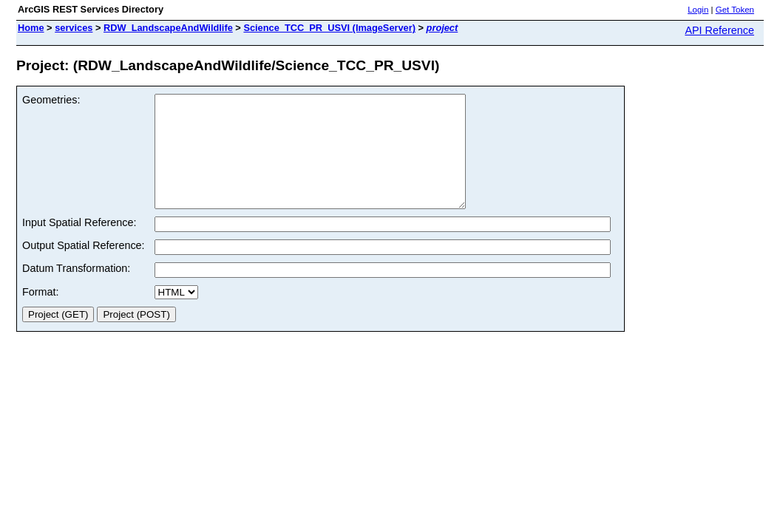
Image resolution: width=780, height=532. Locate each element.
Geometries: (51, 100)
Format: (41, 314)
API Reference (719, 30)
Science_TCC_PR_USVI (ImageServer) (329, 28)
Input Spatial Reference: (79, 245)
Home (31, 28)
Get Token (735, 10)
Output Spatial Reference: (84, 267)
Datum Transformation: (76, 290)
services (74, 28)
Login (698, 10)
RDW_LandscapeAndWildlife (168, 28)
